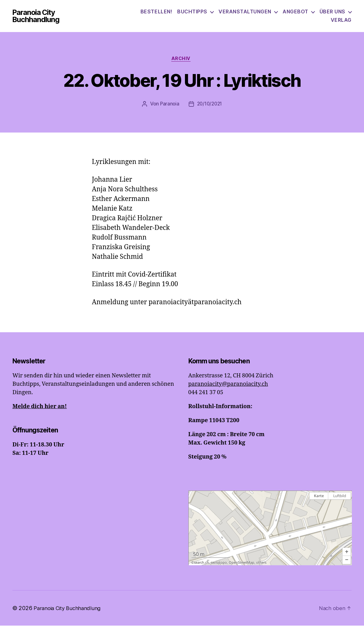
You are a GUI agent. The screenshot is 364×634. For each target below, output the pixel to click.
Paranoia (168, 113)
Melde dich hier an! (40, 415)
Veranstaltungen (282, 15)
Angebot (332, 15)
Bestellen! (193, 15)
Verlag (341, 24)
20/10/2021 (210, 113)
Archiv (182, 67)
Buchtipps (229, 15)
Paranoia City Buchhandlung (48, 20)
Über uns (307, 24)
